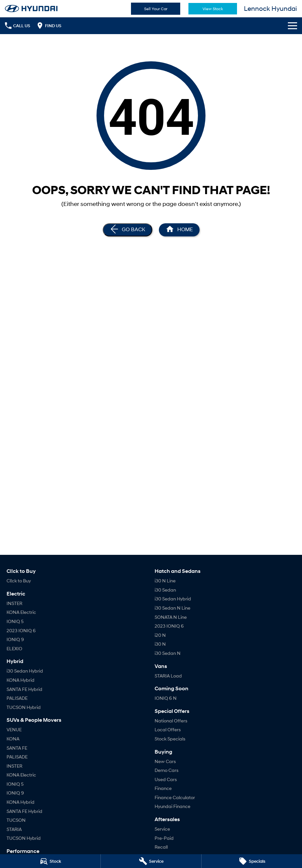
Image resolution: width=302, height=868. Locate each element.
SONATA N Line (171, 617)
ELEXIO (14, 648)
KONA (13, 739)
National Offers (171, 721)
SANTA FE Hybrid (24, 689)
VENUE (14, 729)
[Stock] (50, 861)
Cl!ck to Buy (19, 581)
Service (162, 829)
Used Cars (166, 779)
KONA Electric (21, 612)
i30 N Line (165, 581)
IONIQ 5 (15, 621)
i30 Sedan (165, 590)
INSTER (14, 603)
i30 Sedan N (168, 653)
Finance (163, 788)
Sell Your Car (156, 9)
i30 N (160, 644)
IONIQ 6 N (166, 698)
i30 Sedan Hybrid (25, 671)
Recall (161, 847)
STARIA (14, 829)
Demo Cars (167, 770)
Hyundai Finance (173, 806)
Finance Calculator (175, 797)
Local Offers (168, 729)
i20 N (160, 635)
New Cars (165, 761)
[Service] (151, 861)
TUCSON (16, 820)
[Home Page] (179, 230)
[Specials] (252, 861)
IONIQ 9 (15, 639)
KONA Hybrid (21, 680)
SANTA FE (17, 748)
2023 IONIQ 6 (21, 630)
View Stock (213, 9)
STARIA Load (168, 676)
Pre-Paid (164, 838)
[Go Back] (128, 230)
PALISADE (17, 698)
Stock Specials (170, 739)
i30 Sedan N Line (173, 608)
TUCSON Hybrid (24, 707)
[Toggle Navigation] (292, 26)
